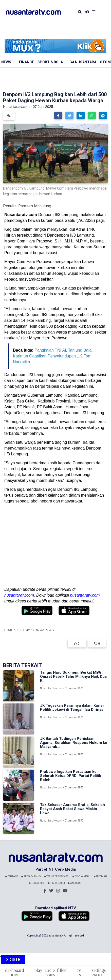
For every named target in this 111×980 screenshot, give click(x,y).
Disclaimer (81, 876)
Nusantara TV (45, 630)
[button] (58, 116)
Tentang (12, 876)
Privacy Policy (31, 876)
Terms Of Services (56, 876)
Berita (11, 630)
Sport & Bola (50, 62)
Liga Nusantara (81, 62)
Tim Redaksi (56, 883)
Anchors (75, 883)
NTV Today (26, 630)
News (6, 62)
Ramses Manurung (35, 206)
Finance (26, 62)
